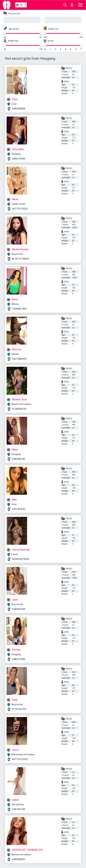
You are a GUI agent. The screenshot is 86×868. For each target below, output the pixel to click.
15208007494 (19, 309)
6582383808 (19, 109)
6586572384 (19, 159)
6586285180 (19, 459)
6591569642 (19, 509)
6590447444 (19, 609)
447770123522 (20, 209)
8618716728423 (21, 259)
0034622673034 (21, 559)
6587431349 (19, 809)
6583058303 (19, 859)
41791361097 (19, 709)
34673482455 (19, 359)
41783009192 (19, 409)
